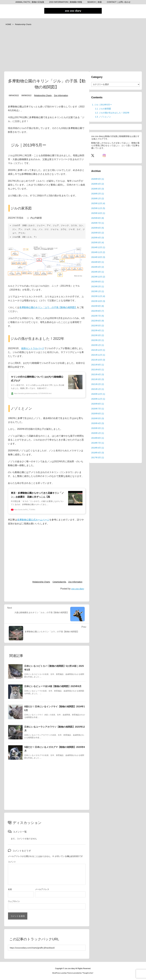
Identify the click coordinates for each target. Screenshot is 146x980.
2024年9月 (98, 262)
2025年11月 (98, 208)
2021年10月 (98, 360)
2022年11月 (98, 296)
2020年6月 (98, 414)
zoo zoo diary (78, 589)
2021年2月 (98, 384)
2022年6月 (98, 321)
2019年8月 (98, 438)
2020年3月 (98, 428)
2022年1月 (98, 345)
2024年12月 (98, 247)
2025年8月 (98, 218)
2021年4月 (98, 374)
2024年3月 (98, 272)
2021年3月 (98, 379)
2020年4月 (98, 423)
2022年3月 (98, 335)
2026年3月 (98, 189)
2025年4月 (98, 238)
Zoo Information (61, 95)
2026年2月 (98, 194)
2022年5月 (98, 326)
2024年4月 (98, 267)
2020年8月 (98, 404)
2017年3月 (98, 458)
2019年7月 (98, 443)
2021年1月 (98, 389)
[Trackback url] (47, 948)
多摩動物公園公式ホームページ (33, 520)
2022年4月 (98, 330)
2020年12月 (98, 394)
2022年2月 (98, 340)
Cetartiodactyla (59, 582)
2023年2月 (98, 286)
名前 (10, 889)
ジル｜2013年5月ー (102, 105)
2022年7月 (98, 316)
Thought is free (88, 973)
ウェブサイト (14, 901)
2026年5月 (98, 179)
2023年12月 (98, 277)
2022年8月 (98, 311)
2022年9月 (98, 306)
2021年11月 (98, 355)
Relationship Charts (23, 24)
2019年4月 (98, 448)
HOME (8, 24)
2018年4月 (98, 453)
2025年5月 (98, 233)
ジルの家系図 (103, 109)
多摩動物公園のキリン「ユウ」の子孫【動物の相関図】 (48, 307)
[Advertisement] (73, 50)
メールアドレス (42, 889)
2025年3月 (98, 242)
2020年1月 (98, 433)
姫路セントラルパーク (33, 348)
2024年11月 (98, 252)
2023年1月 (98, 291)
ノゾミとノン (103, 117)
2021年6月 (98, 370)
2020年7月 (98, 409)
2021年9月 (98, 365)
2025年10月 (98, 213)
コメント (12, 862)
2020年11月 (98, 399)
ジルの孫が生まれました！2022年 (112, 113)
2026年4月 (98, 184)
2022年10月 (98, 301)
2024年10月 (98, 257)
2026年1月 (98, 199)
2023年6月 (98, 282)
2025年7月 (98, 223)
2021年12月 (98, 350)
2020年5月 (98, 418)
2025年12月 (98, 203)
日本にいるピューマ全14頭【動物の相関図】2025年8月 (53, 686)
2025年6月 (98, 228)
